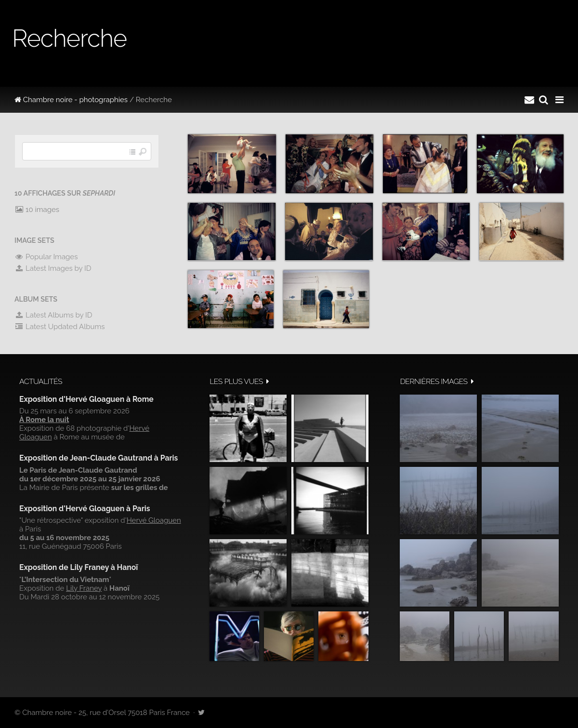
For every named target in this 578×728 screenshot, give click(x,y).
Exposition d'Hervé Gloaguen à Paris (85, 509)
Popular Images (46, 257)
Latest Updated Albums (60, 327)
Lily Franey (84, 588)
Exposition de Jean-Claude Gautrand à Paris (99, 458)
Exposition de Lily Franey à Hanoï (79, 567)
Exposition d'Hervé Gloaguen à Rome (86, 399)
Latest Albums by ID (53, 315)
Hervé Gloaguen (154, 520)
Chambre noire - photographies (71, 100)
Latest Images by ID (53, 268)
